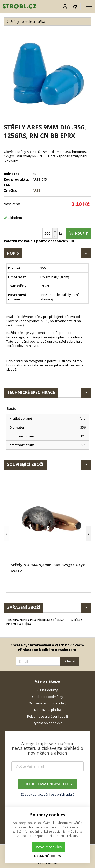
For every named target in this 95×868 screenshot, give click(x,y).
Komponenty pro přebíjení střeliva (36, 620)
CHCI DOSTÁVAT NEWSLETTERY (48, 784)
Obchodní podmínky (48, 697)
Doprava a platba (48, 710)
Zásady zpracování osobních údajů (48, 794)
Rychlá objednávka (48, 723)
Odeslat (69, 661)
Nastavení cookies (48, 856)
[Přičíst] (55, 231)
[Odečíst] (55, 236)
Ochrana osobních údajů (48, 703)
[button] (6, 534)
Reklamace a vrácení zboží (48, 716)
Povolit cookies (49, 847)
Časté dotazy (48, 690)
